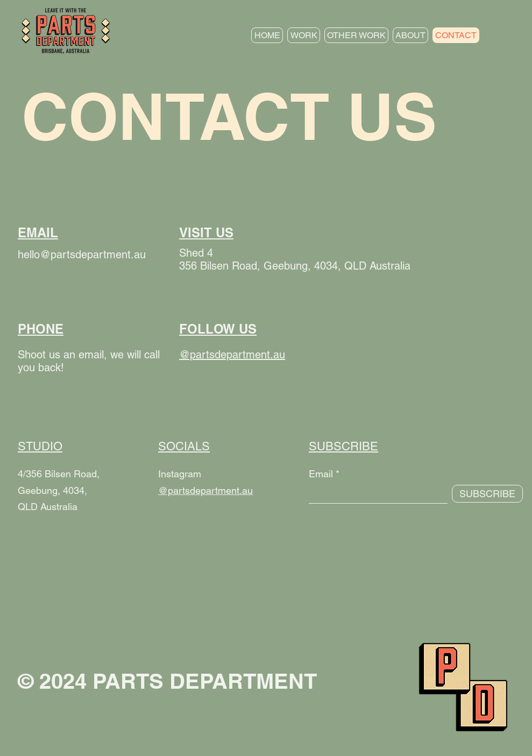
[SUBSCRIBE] (487, 494)
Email (321, 474)
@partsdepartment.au (205, 490)
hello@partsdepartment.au (82, 255)
